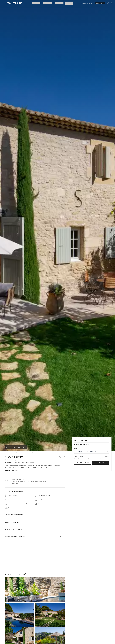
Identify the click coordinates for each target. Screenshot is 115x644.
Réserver (101, 463)
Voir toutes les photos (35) (16, 447)
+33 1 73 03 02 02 (87, 3)
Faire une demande (83, 463)
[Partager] (64, 457)
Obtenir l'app (100, 3)
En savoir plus (16, 483)
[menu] (108, 3)
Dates (76, 448)
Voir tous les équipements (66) (15, 515)
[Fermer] (4, 3)
